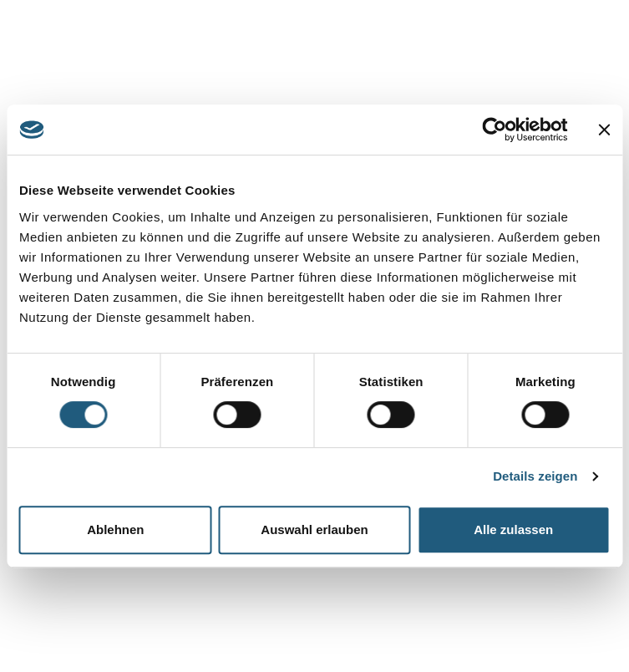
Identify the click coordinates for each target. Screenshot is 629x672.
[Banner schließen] (604, 130)
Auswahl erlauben (314, 529)
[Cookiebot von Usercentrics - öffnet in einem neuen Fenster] (494, 130)
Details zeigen (535, 476)
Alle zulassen (513, 529)
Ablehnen (115, 529)
